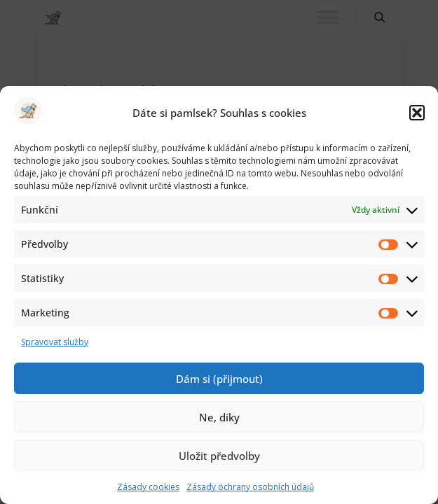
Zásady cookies (148, 487)
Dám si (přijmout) (219, 379)
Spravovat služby (55, 342)
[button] (417, 113)
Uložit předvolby (219, 456)
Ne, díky (219, 417)
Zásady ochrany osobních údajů (250, 487)
